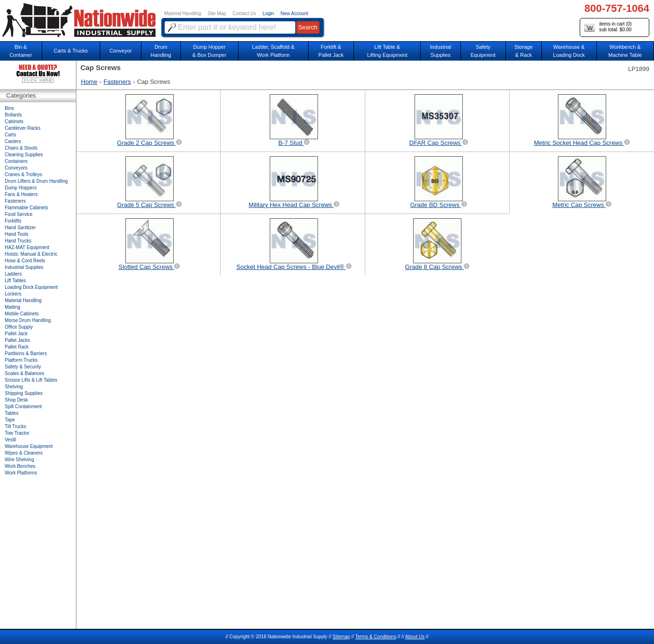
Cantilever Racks (23, 128)
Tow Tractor (17, 433)
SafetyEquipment (483, 51)
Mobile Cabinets (22, 314)
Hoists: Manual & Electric (31, 254)
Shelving (14, 387)
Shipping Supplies (24, 393)
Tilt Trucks (15, 426)
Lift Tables (15, 281)
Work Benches (20, 466)
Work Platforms (21, 473)
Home (89, 82)
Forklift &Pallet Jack (331, 51)
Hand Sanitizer (20, 228)
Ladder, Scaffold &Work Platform (274, 51)
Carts (10, 135)
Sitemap (341, 637)
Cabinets (14, 121)
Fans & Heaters (21, 194)
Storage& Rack (524, 51)
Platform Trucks (21, 360)
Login (268, 13)
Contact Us (244, 13)
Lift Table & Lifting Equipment (387, 51)
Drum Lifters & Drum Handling (36, 181)
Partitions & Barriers (26, 353)
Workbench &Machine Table (625, 51)
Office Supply (19, 327)
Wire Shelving (19, 460)
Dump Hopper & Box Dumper (210, 51)
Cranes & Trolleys (23, 174)
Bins (9, 108)
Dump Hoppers (21, 188)
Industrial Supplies (24, 267)
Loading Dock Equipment (31, 287)
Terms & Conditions (376, 637)
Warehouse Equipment (29, 446)
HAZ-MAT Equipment (27, 247)
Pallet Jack (16, 334)
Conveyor (120, 51)
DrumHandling (161, 51)
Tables (12, 413)
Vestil (10, 440)
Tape (10, 420)
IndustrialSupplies (441, 51)
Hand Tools (17, 234)
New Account (294, 13)
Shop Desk (16, 400)
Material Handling (183, 13)
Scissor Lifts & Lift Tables (31, 380)
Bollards (13, 115)
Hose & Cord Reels (25, 261)
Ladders (13, 274)
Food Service (19, 214)
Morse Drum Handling (28, 320)
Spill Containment (23, 407)
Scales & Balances (24, 373)
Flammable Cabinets (27, 208)
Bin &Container (21, 51)
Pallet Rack (17, 347)
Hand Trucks (18, 241)
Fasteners (117, 82)
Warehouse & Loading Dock (569, 51)
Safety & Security (23, 367)
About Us (415, 637)
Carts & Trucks (71, 51)
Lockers (13, 294)
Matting (13, 307)
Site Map (217, 13)
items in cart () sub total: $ (608, 27)
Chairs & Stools (21, 148)
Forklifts (13, 221)
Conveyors (16, 168)
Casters (13, 141)
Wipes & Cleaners (24, 453)
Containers (16, 161)
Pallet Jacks (17, 340)
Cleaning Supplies (24, 155)
